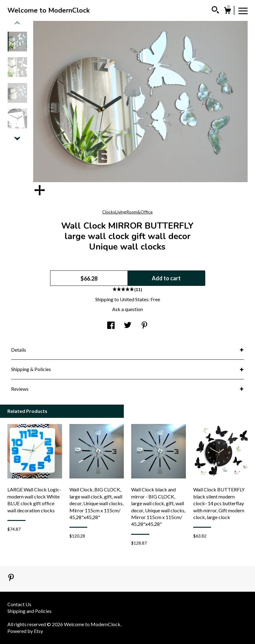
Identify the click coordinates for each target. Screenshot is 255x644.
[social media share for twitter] (128, 326)
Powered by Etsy (25, 631)
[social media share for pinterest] (144, 326)
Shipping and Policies (29, 611)
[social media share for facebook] (111, 326)
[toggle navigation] (243, 10)
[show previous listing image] (17, 23)
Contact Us (19, 604)
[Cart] (227, 11)
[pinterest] (11, 578)
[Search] (215, 11)
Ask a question (127, 309)
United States (134, 299)
